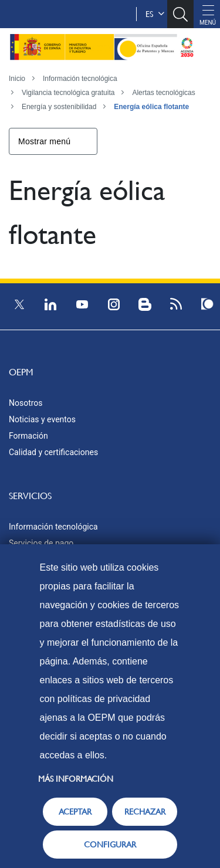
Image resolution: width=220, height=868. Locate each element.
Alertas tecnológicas (163, 93)
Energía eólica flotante (151, 107)
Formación (28, 436)
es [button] (155, 14)
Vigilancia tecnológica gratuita (68, 93)
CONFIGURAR (110, 845)
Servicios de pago (41, 543)
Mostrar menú (44, 141)
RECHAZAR (145, 812)
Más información (76, 779)
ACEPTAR (75, 812)
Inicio (17, 79)
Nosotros (26, 403)
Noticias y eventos (42, 419)
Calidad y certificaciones (53, 452)
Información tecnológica (80, 79)
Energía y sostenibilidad (59, 107)
